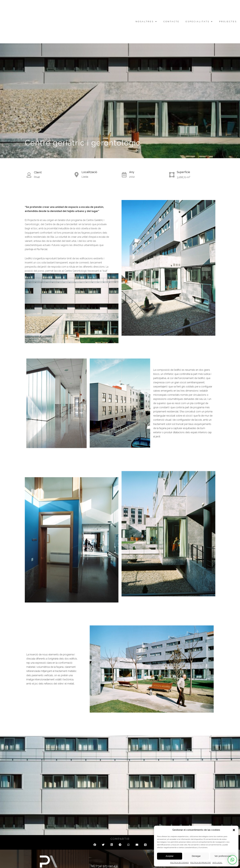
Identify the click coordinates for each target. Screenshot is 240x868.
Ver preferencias (223, 856)
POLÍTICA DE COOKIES (179, 863)
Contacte (172, 22)
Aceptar (170, 856)
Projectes (228, 22)
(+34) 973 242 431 (107, 866)
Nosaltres (146, 22)
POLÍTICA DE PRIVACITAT (201, 863)
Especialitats (199, 22)
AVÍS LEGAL (217, 863)
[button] (234, 830)
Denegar (196, 856)
